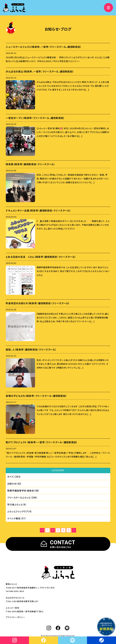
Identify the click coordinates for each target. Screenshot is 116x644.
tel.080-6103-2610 (15, 591)
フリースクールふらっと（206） (22, 497)
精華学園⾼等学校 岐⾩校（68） (23, 491)
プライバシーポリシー (15, 617)
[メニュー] (108, 8)
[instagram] (49, 628)
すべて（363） (14, 477)
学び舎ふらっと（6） (17, 504)
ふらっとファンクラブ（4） (20, 511)
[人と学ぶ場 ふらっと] (14, 8)
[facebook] (58, 628)
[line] (67, 628)
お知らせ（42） (14, 484)
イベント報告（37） (17, 518)
